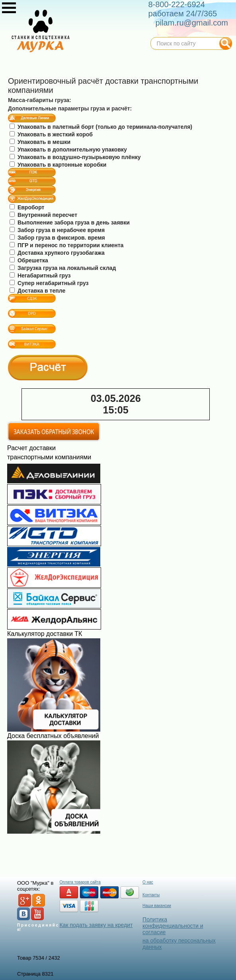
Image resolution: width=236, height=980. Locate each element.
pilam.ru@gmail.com (192, 23)
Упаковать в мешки (40, 142)
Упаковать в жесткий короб (51, 134)
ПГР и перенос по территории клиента (66, 245)
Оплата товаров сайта (80, 882)
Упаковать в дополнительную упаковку (68, 150)
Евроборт (27, 207)
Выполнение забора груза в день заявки (70, 222)
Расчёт (48, 368)
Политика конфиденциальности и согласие (173, 926)
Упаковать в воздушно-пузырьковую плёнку (75, 157)
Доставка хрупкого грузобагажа (57, 253)
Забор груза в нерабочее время (57, 230)
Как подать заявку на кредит (96, 925)
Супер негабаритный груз (49, 283)
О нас (148, 882)
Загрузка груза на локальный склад (63, 268)
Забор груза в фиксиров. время (57, 238)
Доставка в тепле (37, 291)
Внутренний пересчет (43, 215)
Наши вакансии (157, 906)
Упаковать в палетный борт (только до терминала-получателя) (101, 127)
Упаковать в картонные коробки (58, 165)
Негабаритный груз (40, 276)
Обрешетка (29, 260)
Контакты (151, 895)
